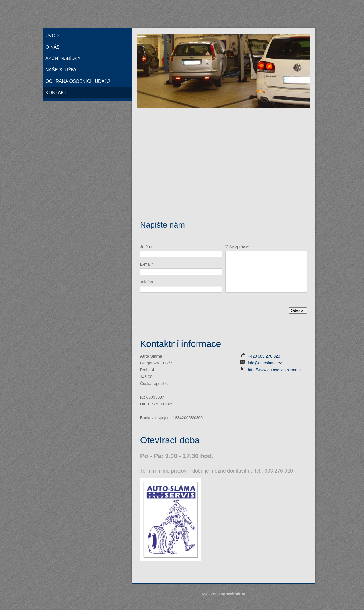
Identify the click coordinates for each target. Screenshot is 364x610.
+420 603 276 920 (264, 356)
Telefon (147, 282)
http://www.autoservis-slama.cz (275, 370)
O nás (53, 47)
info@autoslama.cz (265, 363)
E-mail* (147, 264)
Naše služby (61, 70)
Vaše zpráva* (237, 247)
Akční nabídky (63, 58)
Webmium (236, 594)
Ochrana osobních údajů (78, 81)
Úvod (52, 36)
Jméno (146, 247)
